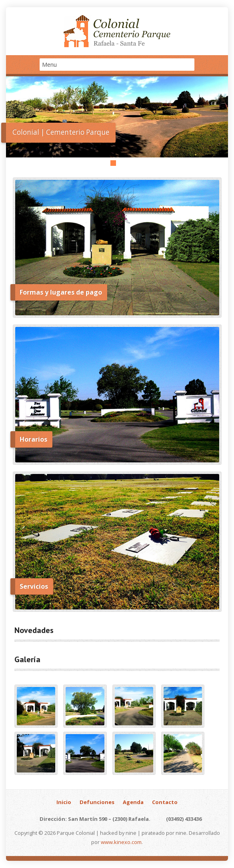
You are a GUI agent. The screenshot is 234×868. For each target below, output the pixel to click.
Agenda (133, 802)
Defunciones (97, 802)
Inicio (64, 802)
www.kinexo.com (121, 842)
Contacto (165, 802)
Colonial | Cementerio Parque (61, 132)
